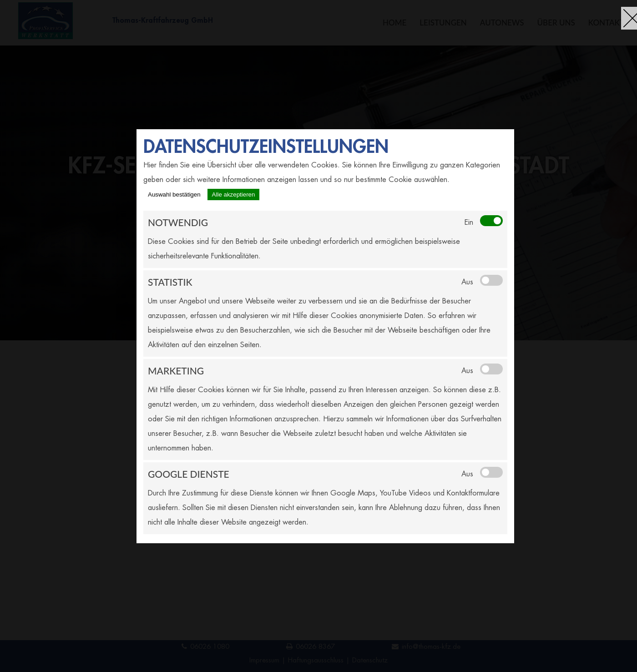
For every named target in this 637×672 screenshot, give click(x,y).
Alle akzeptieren (234, 195)
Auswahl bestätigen (174, 195)
